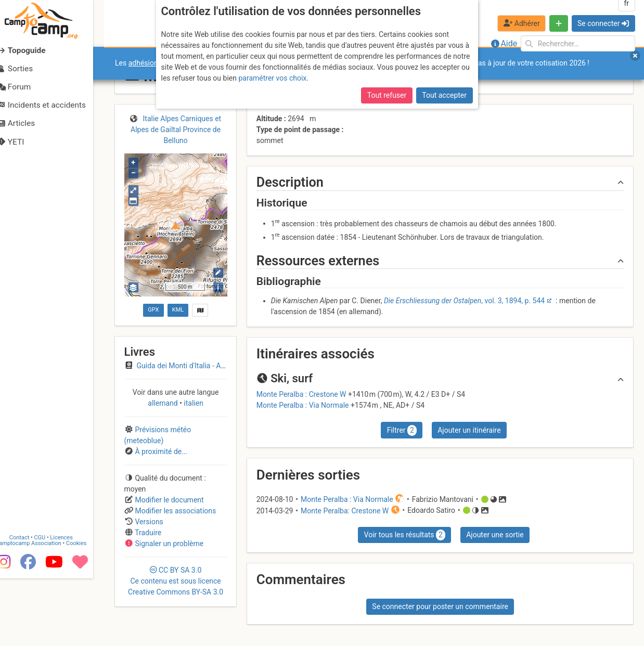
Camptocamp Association (39, 611)
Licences (73, 606)
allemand (164, 403)
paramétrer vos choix (272, 78)
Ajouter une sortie (495, 535)
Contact (30, 606)
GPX (153, 310)
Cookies (87, 611)
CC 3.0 (176, 581)
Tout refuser (387, 95)
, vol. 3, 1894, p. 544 (464, 301)
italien (193, 403)
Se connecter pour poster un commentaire (440, 606)
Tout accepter (444, 95)
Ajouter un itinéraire (469, 430)
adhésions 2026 (154, 63)
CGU (51, 606)
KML (178, 310)
